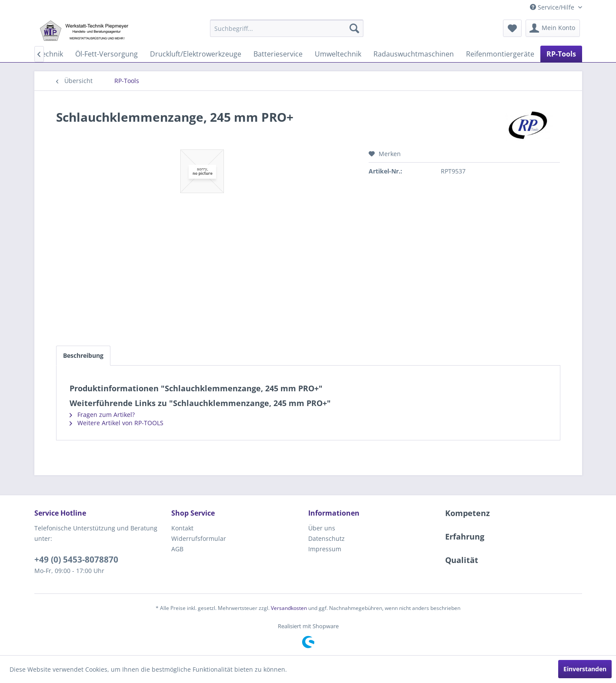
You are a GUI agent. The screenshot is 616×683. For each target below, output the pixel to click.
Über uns (322, 528)
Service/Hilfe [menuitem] (553, 7)
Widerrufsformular (199, 538)
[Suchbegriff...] (287, 28)
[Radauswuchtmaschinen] (414, 54)
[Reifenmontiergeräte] (500, 54)
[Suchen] (354, 28)
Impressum (325, 549)
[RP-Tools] (561, 54)
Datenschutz (326, 538)
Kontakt (182, 528)
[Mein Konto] (553, 28)
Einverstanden (585, 669)
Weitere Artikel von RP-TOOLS (117, 423)
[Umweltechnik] (338, 54)
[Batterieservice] (278, 54)
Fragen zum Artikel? (102, 415)
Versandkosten (289, 608)
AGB (177, 549)
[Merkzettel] (512, 28)
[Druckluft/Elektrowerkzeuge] (196, 54)
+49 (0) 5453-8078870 (76, 560)
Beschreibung (83, 355)
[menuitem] (287, 28)
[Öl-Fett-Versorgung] (107, 54)
